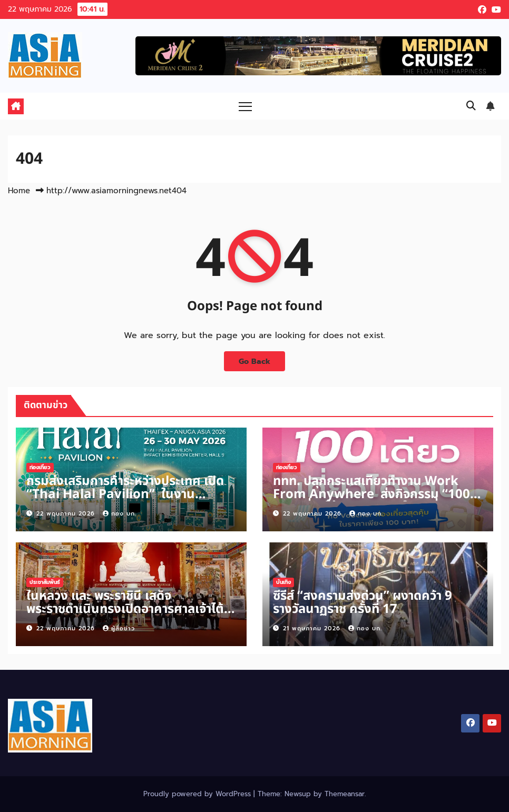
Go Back (254, 361)
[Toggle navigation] (245, 106)
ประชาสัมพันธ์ (45, 582)
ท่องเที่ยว (40, 467)
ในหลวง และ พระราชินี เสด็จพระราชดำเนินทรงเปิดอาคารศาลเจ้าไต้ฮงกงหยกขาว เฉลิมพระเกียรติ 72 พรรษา (130, 609)
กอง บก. (120, 514)
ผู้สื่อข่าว (119, 628)
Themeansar (345, 794)
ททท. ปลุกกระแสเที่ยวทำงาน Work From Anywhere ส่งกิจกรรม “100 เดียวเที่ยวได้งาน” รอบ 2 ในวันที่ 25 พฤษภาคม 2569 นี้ (371, 501)
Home (19, 191)
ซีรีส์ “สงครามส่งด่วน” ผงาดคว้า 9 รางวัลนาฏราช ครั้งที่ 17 (363, 603)
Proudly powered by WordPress (198, 794)
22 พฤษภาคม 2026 (67, 514)
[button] (471, 106)
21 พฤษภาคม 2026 (313, 628)
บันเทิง (283, 582)
